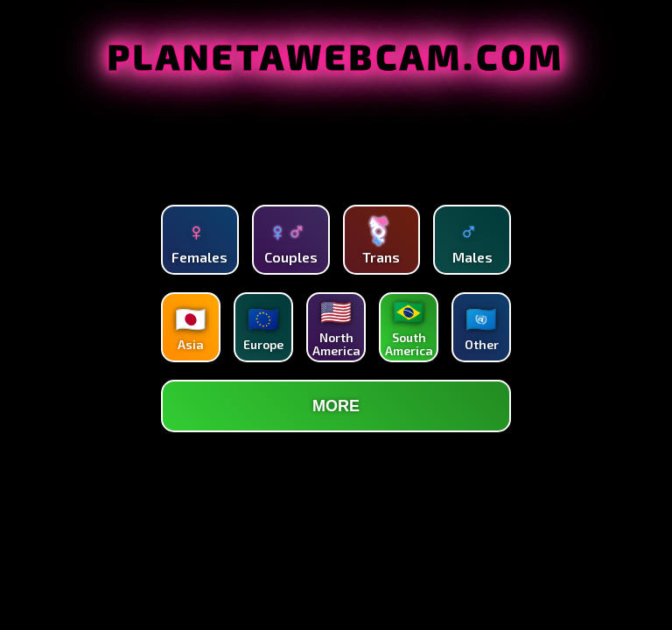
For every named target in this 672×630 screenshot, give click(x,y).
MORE (336, 406)
